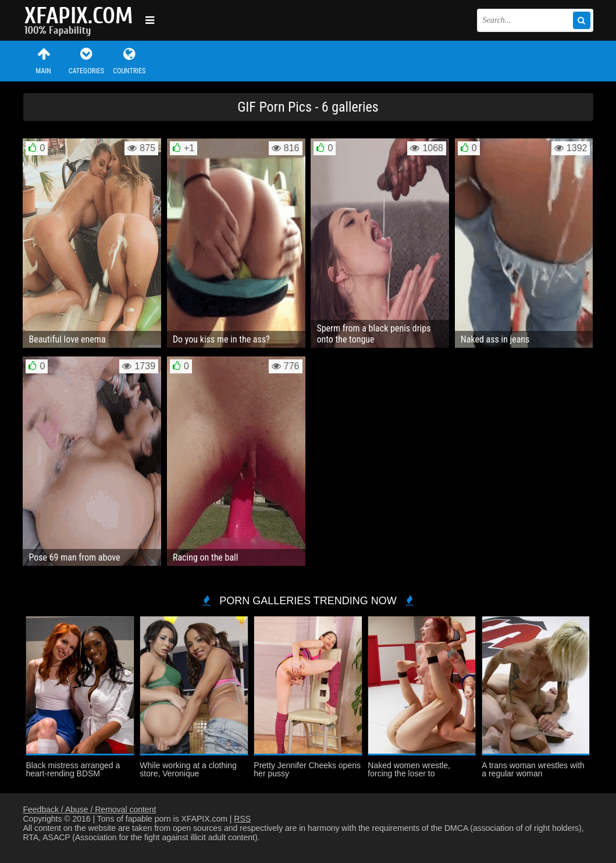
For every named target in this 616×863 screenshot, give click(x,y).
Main (44, 61)
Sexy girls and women (81, 20)
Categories (86, 61)
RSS (242, 819)
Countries (129, 61)
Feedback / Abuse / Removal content (90, 809)
